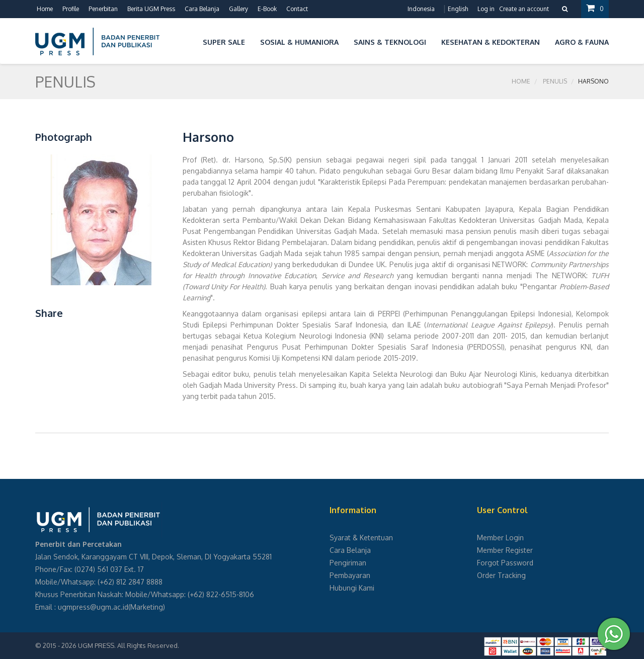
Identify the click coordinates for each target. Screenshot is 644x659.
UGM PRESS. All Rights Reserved (128, 645)
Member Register (505, 550)
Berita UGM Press (151, 9)
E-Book (267, 9)
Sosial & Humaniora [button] (299, 42)
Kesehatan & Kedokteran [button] (491, 42)
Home (45, 9)
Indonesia (421, 9)
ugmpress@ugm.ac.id (93, 607)
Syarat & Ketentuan (361, 538)
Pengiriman (348, 563)
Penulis (555, 81)
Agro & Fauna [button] (582, 42)
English (458, 9)
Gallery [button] (238, 9)
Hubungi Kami (352, 588)
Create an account (524, 9)
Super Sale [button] (224, 42)
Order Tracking (501, 575)
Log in (486, 9)
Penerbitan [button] (103, 9)
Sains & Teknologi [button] (390, 42)
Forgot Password (505, 563)
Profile (71, 9)
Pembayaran (350, 575)
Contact (297, 9)
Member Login (500, 538)
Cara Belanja (202, 9)
